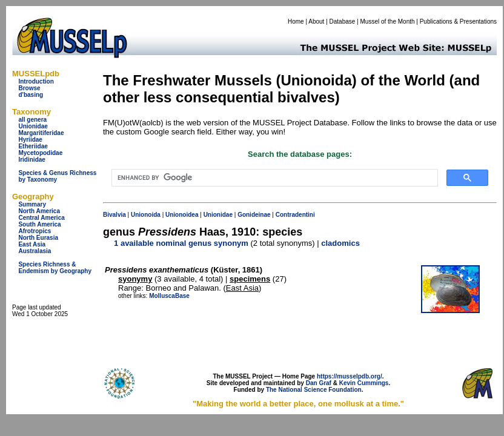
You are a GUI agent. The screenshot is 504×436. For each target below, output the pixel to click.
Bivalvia (114, 215)
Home (296, 21)
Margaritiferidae (41, 133)
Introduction (36, 81)
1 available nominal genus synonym (181, 243)
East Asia (32, 244)
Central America (41, 218)
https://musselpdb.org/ (350, 376)
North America (39, 211)
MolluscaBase (169, 296)
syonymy (135, 279)
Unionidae (33, 126)
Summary (32, 204)
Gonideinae (254, 215)
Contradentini (295, 215)
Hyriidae (30, 140)
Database (343, 21)
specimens (250, 279)
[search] (274, 178)
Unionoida (146, 215)
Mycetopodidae (40, 153)
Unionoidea (182, 215)
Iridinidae (31, 160)
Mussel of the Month (388, 21)
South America (39, 224)
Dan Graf (319, 383)
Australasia (35, 251)
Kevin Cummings (364, 383)
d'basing (31, 95)
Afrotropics (35, 231)
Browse (29, 88)
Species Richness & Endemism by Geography (55, 268)
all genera (32, 120)
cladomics (340, 243)
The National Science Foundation (314, 390)
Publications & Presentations (458, 21)
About (316, 21)
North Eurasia (38, 238)
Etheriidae (33, 146)
